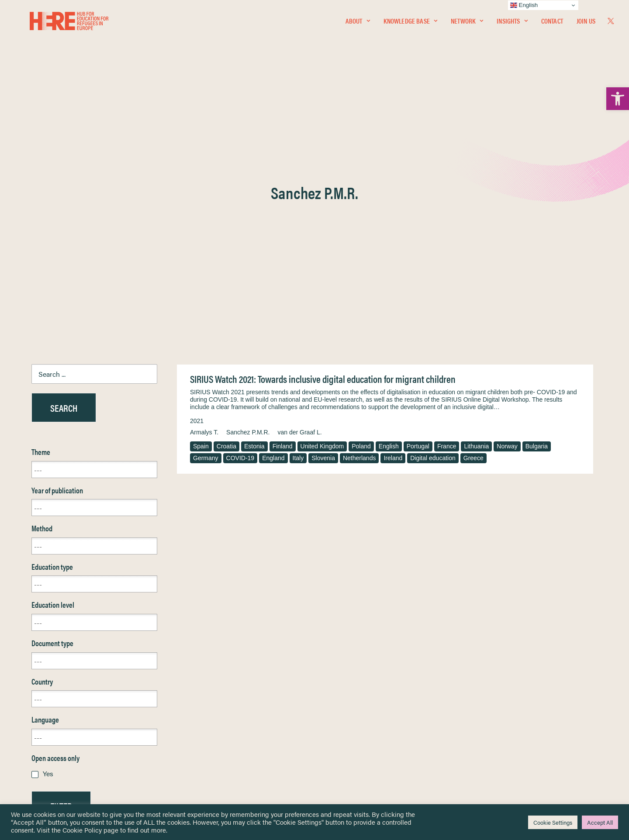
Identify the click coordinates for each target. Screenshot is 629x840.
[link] (618, 99)
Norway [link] (507, 236)
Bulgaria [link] (537, 236)
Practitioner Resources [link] (351, 751)
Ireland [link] (393, 248)
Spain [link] (201, 236)
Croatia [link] (226, 236)
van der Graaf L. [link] (299, 222)
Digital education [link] (433, 248)
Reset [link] (40, 621)
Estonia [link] (254, 236)
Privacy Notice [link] (340, 685)
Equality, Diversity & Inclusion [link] (359, 705)
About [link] (358, 25)
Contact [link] (552, 25)
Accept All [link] (600, 822)
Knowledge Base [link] (410, 25)
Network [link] (467, 25)
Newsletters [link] (53, 723)
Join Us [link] (586, 25)
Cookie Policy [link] (82, 830)
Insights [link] (512, 25)
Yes (48, 563)
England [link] (273, 248)
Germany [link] (206, 248)
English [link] (389, 236)
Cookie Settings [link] (553, 822)
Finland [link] (283, 236)
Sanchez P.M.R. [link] (248, 222)
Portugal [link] (418, 236)
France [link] (447, 236)
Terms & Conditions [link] (347, 695)
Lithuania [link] (476, 236)
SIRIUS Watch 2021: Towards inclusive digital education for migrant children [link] (323, 169)
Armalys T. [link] (204, 222)
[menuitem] (358, 25)
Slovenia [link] (323, 248)
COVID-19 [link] (240, 248)
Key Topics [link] (335, 761)
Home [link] (40, 684)
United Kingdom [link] (322, 236)
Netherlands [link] (359, 248)
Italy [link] (298, 248)
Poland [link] (361, 236)
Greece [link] (473, 248)
